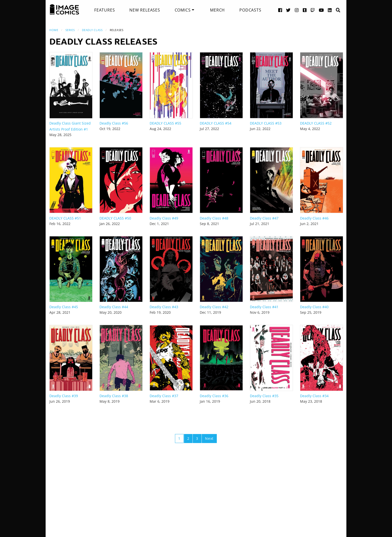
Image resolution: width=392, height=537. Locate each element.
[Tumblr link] (305, 10)
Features (105, 10)
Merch (217, 10)
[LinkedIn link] (330, 10)
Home (54, 30)
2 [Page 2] (188, 438)
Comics (183, 10)
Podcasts (250, 10)
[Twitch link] (313, 10)
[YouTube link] (321, 10)
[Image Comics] (64, 10)
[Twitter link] (288, 10)
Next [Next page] (209, 438)
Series (70, 30)
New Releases (145, 10)
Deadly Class (92, 30)
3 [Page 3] (197, 438)
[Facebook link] (280, 10)
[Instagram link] (297, 10)
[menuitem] (105, 10)
